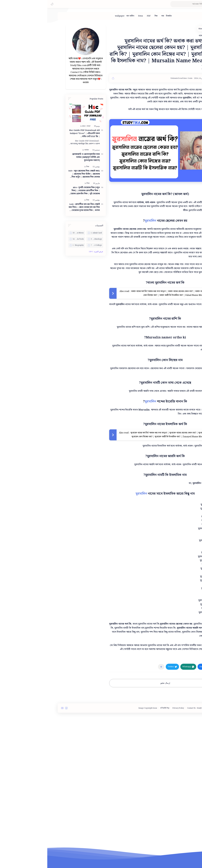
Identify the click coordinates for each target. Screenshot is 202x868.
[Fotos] (93, 16)
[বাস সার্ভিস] (83, 16)
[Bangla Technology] (47, 239)
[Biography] (29, 245)
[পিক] (109, 16)
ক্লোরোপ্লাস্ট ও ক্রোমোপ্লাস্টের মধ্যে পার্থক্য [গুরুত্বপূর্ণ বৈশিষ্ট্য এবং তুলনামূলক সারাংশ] (39, 157)
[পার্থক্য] (39, 150)
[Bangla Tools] (29, 239)
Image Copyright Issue (101, 780)
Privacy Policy (131, 780)
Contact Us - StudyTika (149, 780)
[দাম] (115, 16)
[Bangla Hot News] (29, 233)
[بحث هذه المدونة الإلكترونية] (146, 4)
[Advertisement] (118, 677)
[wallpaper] (72, 16)
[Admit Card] (47, 233)
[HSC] (37, 126)
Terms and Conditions (170, 780)
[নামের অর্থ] (168, 731)
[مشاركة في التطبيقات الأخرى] (114, 739)
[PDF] (101, 16)
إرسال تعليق (118, 755)
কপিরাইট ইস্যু (118, 780)
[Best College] (47, 245)
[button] (5, 4)
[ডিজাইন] (122, 16)
